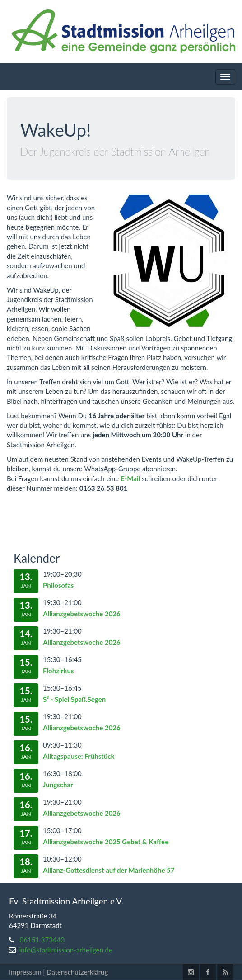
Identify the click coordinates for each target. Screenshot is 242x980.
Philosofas (58, 585)
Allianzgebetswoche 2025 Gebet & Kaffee (106, 842)
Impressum (25, 972)
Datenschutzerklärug (77, 972)
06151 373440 (42, 940)
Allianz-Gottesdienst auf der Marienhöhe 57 (109, 870)
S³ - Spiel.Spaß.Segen (74, 699)
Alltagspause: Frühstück (79, 756)
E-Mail (130, 478)
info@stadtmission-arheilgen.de (66, 950)
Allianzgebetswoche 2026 (82, 614)
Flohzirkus (58, 671)
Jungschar (58, 785)
